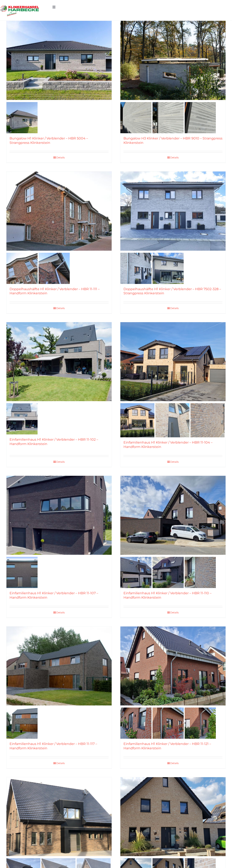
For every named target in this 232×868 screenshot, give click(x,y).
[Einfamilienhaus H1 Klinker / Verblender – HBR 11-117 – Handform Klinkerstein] (59, 666)
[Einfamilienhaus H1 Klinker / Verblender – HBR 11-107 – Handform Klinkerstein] (59, 515)
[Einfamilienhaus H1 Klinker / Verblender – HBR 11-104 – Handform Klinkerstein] (173, 362)
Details (60, 157)
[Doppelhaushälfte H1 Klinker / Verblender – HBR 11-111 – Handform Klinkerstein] (59, 211)
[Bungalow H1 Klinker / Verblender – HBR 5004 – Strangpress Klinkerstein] (59, 60)
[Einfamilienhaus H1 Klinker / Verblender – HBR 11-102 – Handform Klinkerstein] (59, 362)
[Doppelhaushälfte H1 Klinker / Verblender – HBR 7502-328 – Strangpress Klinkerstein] (173, 211)
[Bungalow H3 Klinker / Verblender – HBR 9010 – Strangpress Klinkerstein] (173, 60)
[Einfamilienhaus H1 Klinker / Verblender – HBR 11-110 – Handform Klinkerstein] (173, 515)
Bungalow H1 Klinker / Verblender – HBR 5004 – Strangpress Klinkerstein (49, 141)
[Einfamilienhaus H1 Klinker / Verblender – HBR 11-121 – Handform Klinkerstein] (173, 666)
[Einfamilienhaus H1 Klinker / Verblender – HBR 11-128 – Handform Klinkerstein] (59, 817)
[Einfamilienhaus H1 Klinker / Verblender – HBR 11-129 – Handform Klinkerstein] (173, 817)
